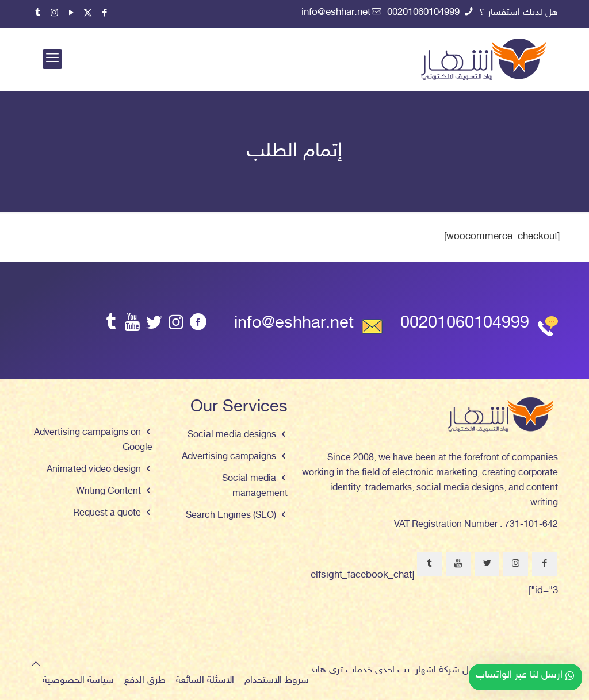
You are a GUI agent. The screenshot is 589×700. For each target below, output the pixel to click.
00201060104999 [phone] (425, 13)
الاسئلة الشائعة (205, 680)
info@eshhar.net (294, 324)
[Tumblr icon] (38, 14)
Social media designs (232, 435)
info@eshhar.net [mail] (336, 13)
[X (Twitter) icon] (88, 14)
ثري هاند (326, 670)
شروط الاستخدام (277, 680)
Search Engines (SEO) (231, 516)
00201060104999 (465, 324)
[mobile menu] (52, 59)
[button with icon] (544, 564)
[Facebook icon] (104, 14)
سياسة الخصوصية (78, 680)
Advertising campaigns (229, 457)
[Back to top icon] (36, 665)
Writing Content (108, 492)
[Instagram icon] (54, 14)
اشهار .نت (417, 670)
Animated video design (94, 470)
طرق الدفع (145, 680)
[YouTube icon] (71, 14)
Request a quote (107, 514)
